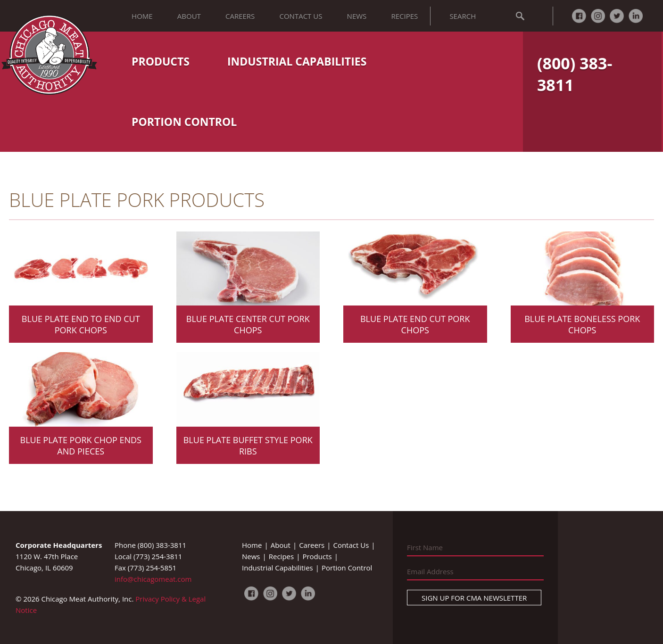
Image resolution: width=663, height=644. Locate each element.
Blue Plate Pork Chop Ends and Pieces (81, 446)
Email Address (430, 571)
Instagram (598, 16)
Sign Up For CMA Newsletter (474, 598)
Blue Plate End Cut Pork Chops (415, 324)
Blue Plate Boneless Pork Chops (582, 324)
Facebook (579, 16)
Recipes (404, 16)
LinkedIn (636, 16)
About (189, 16)
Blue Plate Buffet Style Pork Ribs (248, 446)
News (357, 16)
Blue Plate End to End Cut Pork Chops (81, 324)
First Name (425, 547)
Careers (240, 16)
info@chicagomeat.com (153, 579)
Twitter (617, 16)
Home (142, 16)
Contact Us (301, 16)
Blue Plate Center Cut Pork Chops (248, 324)
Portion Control (184, 122)
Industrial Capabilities (297, 61)
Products (161, 61)
